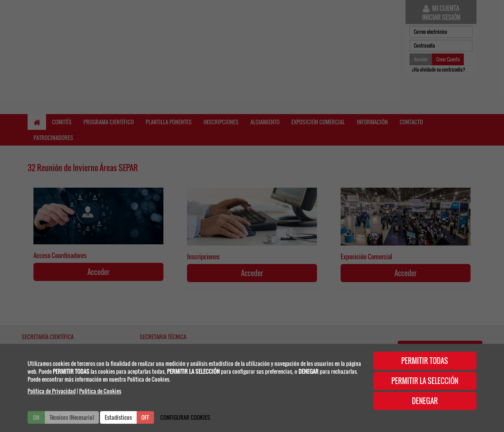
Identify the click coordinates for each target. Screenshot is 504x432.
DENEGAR (425, 401)
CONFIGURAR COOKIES (185, 417)
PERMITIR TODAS (425, 361)
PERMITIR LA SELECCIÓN (425, 381)
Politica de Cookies (100, 391)
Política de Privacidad (52, 391)
